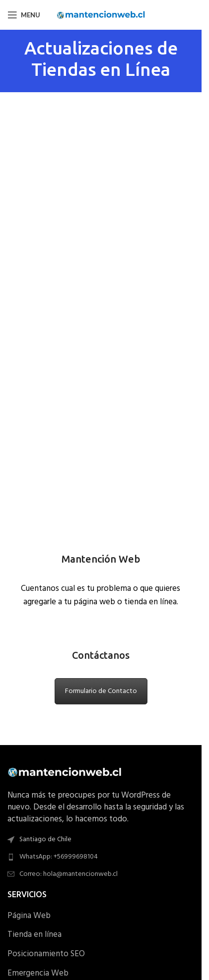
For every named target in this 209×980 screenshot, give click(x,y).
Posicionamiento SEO (46, 954)
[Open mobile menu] (24, 15)
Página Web (29, 916)
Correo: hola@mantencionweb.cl (69, 874)
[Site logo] (101, 15)
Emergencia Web (38, 974)
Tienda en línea (35, 935)
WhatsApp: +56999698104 (59, 857)
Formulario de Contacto (101, 691)
